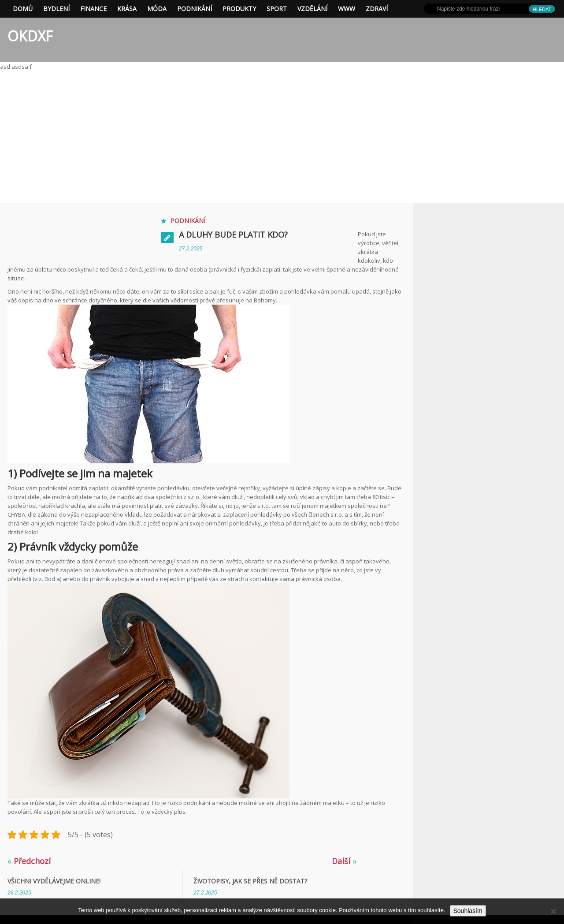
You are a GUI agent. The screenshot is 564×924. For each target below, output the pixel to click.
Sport (277, 9)
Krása (127, 9)
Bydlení (56, 9)
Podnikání (195, 9)
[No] (553, 911)
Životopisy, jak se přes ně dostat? (250, 881)
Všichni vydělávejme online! (54, 881)
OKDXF (30, 36)
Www (347, 9)
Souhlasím (468, 911)
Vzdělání (312, 9)
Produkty (239, 9)
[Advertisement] (282, 137)
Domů (23, 9)
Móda (157, 9)
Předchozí (29, 861)
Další (344, 861)
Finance (93, 9)
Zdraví (377, 9)
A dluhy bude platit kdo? (233, 235)
